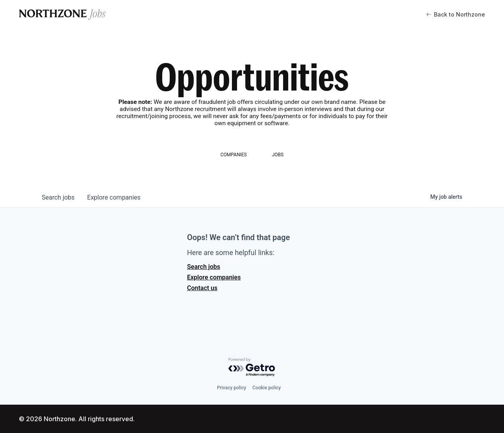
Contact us (202, 288)
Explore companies (214, 277)
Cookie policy (267, 388)
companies (114, 197)
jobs (58, 197)
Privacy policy (232, 388)
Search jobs (204, 267)
